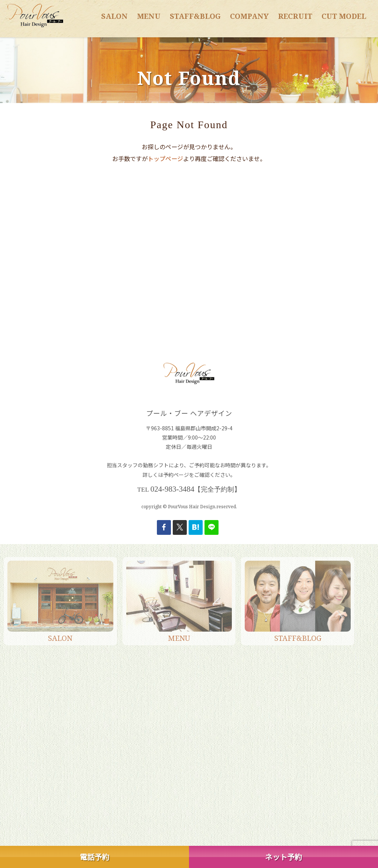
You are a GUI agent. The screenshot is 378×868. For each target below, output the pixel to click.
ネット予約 (283, 857)
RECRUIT (295, 16)
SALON (114, 16)
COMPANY (249, 16)
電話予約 (94, 857)
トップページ (165, 158)
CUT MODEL (344, 16)
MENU (149, 16)
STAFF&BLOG (195, 16)
